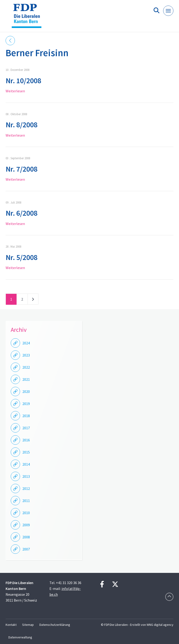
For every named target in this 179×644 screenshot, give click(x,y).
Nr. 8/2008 (22, 125)
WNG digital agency (160, 625)
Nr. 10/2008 (23, 81)
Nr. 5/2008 (22, 257)
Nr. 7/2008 (22, 169)
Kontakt (11, 625)
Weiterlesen (15, 91)
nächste (33, 300)
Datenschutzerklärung (55, 625)
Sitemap (28, 625)
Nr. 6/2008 (22, 213)
